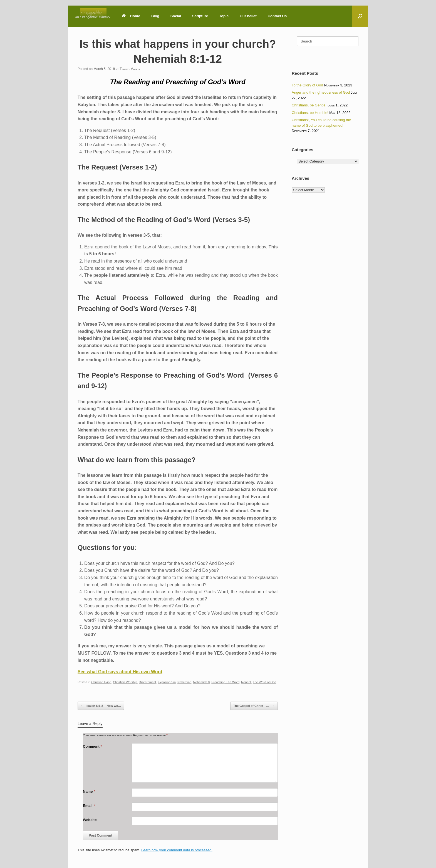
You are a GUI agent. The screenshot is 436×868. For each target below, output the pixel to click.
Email (89, 806)
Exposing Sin (167, 682)
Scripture (200, 16)
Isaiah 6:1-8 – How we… (101, 706)
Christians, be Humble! (310, 113)
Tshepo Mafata (130, 69)
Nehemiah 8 (202, 682)
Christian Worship (125, 682)
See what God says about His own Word (120, 672)
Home (131, 16)
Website (90, 820)
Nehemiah (184, 682)
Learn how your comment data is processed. (177, 850)
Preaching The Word (225, 682)
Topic (224, 16)
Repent (246, 682)
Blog (155, 16)
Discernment (147, 682)
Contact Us (277, 16)
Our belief (248, 16)
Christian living (101, 682)
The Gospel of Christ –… (254, 706)
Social (176, 16)
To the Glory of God (307, 85)
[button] (360, 16)
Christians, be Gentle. (309, 105)
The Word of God (265, 682)
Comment (92, 746)
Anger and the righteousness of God (321, 92)
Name (89, 791)
